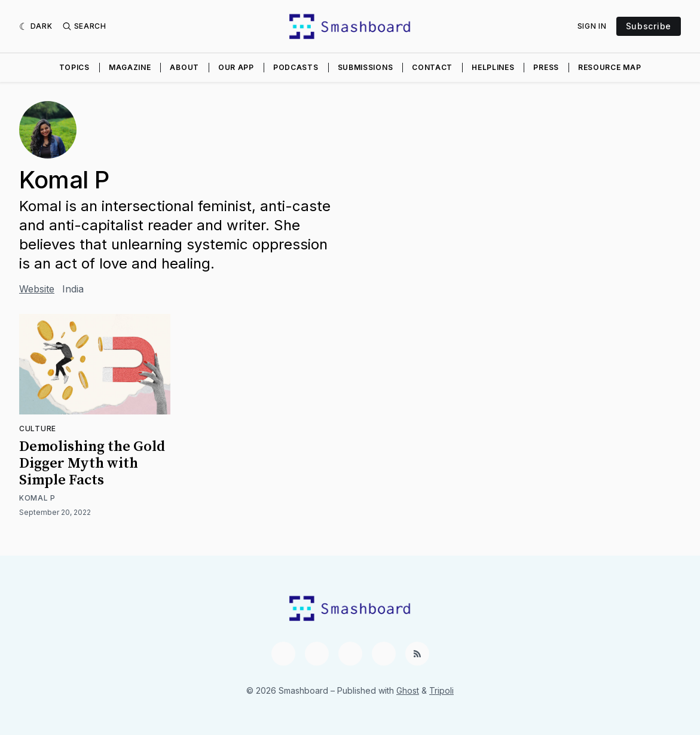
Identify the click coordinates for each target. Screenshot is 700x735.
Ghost (408, 690)
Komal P (37, 498)
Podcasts (296, 67)
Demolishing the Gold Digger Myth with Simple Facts (92, 463)
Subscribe (649, 26)
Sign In (592, 26)
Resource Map (609, 67)
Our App (236, 67)
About (184, 67)
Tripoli (441, 690)
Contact (432, 67)
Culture (38, 429)
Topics (74, 67)
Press (546, 67)
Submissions (366, 67)
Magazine (130, 67)
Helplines (493, 67)
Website (37, 289)
